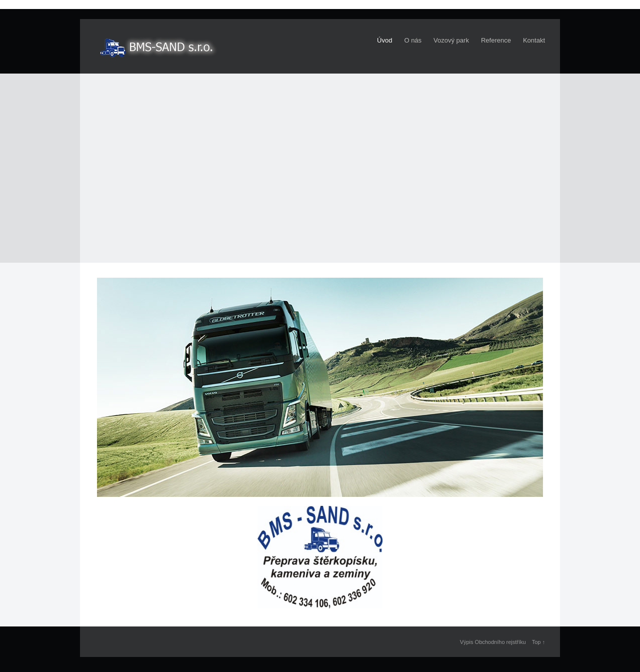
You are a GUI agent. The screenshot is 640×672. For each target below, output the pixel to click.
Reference (496, 40)
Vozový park (451, 40)
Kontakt (534, 40)
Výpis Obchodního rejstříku (493, 642)
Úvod (384, 40)
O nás (413, 40)
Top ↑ (538, 642)
